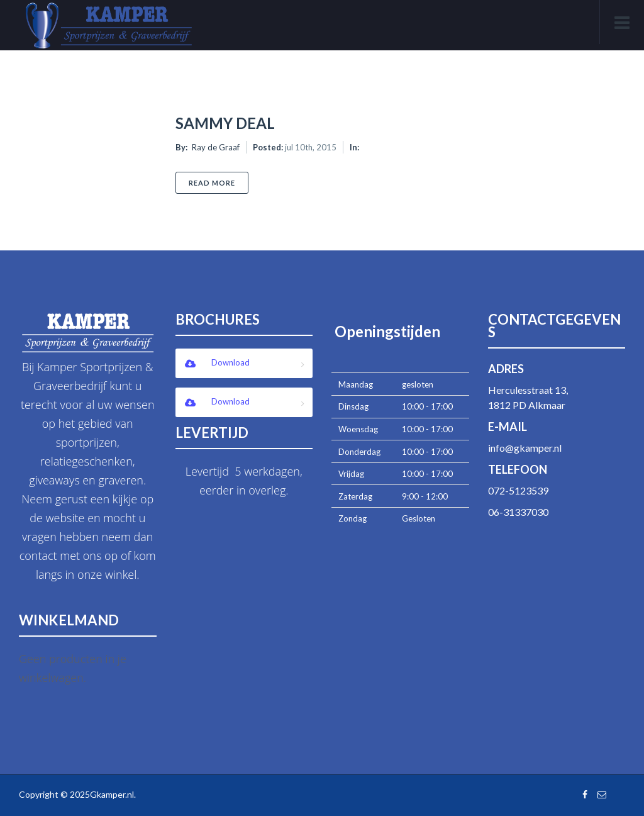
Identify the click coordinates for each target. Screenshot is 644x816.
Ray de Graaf (216, 147)
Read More (219, 182)
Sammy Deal (225, 123)
